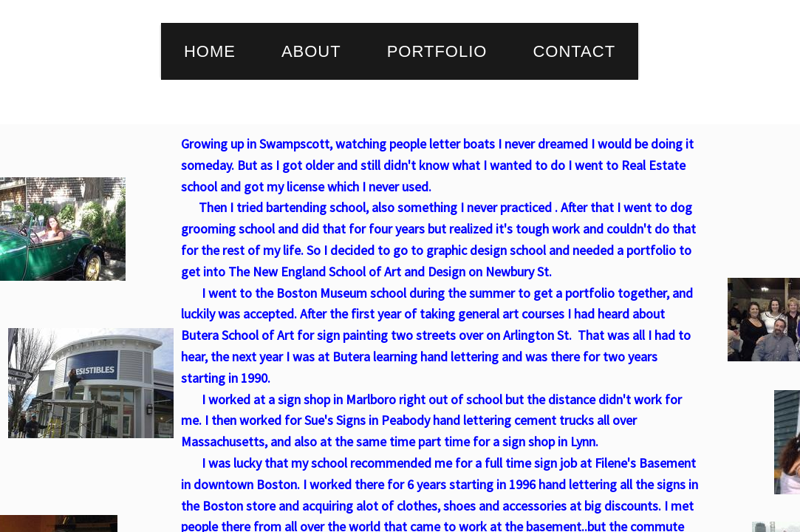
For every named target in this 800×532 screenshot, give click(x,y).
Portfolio (437, 51)
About (311, 51)
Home (210, 51)
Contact (574, 51)
